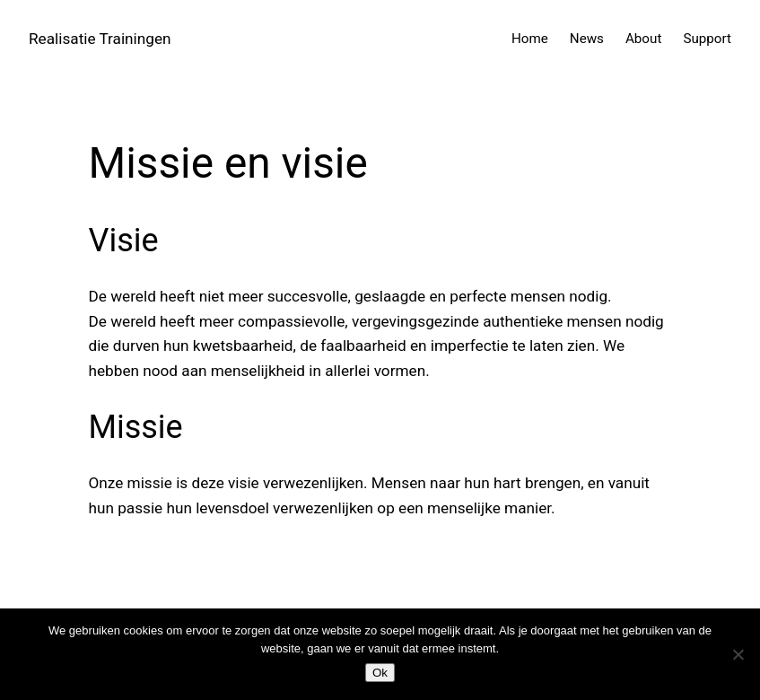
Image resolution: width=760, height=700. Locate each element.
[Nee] (738, 654)
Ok (380, 673)
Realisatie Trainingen (100, 39)
